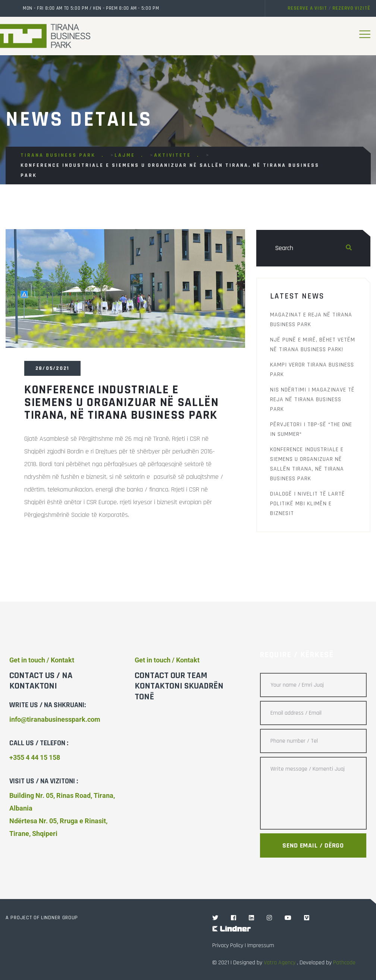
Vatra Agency (280, 963)
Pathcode (344, 963)
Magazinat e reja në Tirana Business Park (311, 320)
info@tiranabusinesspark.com (55, 719)
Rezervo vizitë (351, 8)
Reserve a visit (307, 8)
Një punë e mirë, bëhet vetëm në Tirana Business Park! (313, 345)
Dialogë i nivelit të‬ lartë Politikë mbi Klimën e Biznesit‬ (308, 504)
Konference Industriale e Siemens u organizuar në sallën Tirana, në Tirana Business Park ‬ (307, 464)
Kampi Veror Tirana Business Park (312, 370)
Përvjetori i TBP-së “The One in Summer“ (311, 429)
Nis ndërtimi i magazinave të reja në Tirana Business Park (312, 400)
